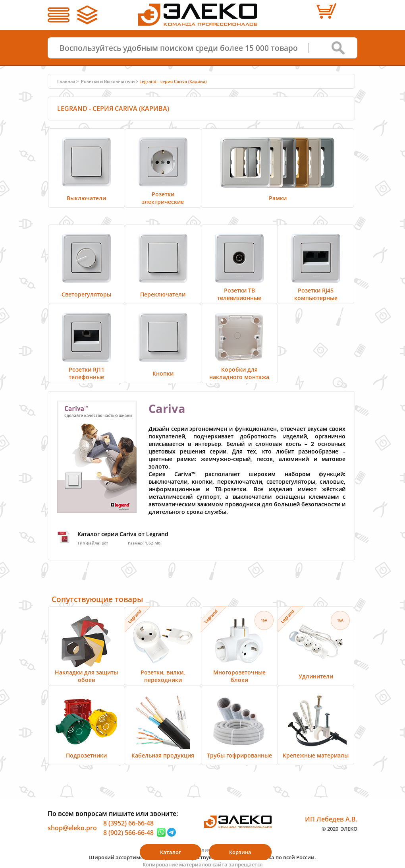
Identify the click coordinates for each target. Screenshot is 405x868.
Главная (66, 81)
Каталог (171, 852)
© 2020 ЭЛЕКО (339, 828)
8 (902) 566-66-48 (128, 832)
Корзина (240, 852)
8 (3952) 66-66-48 (128, 823)
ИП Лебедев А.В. (331, 819)
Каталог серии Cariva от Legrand (123, 534)
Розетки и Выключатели (108, 81)
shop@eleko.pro (72, 828)
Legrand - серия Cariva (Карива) (173, 81)
